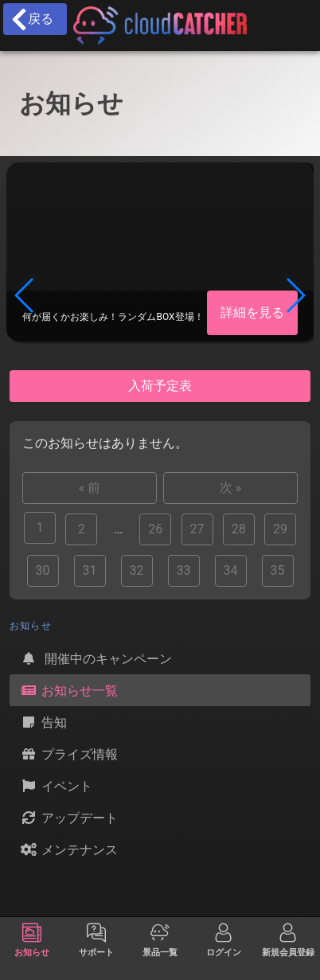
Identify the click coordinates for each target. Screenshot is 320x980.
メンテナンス (68, 849)
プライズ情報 (68, 754)
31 (90, 570)
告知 (43, 722)
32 (137, 570)
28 (239, 529)
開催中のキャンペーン (96, 658)
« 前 (90, 488)
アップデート (68, 818)
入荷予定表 (160, 386)
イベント (56, 786)
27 (197, 529)
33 (184, 570)
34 (231, 570)
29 (280, 529)
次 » (230, 488)
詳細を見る (252, 312)
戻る (31, 19)
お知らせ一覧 (68, 690)
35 (278, 570)
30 (43, 570)
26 (155, 529)
